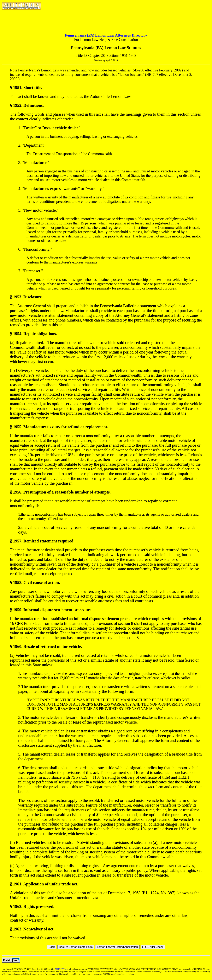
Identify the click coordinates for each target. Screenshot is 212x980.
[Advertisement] (106, 19)
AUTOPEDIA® (62, 969)
